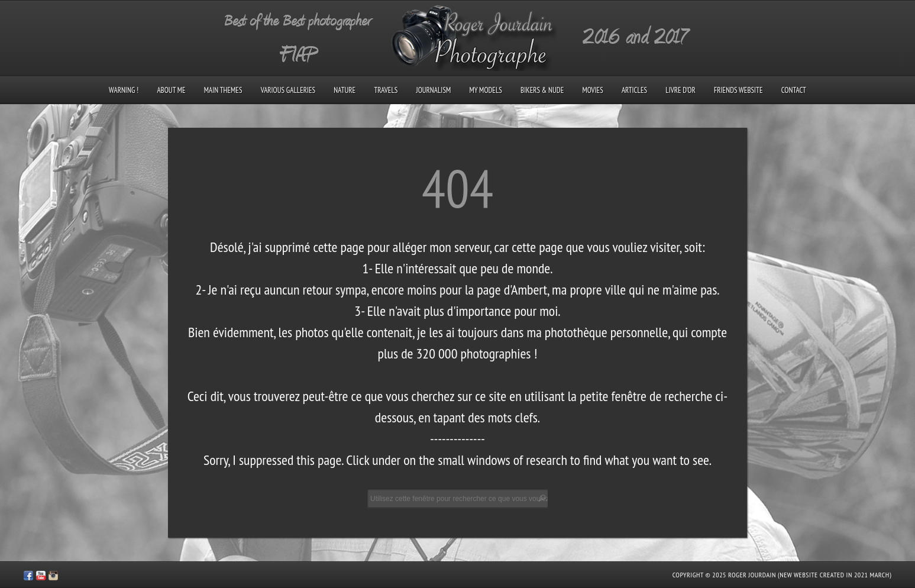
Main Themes (223, 90)
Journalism (434, 90)
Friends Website (738, 90)
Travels (386, 90)
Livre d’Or (680, 90)
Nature (345, 90)
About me (171, 90)
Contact (794, 90)
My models (485, 90)
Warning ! (124, 90)
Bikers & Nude (542, 90)
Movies (592, 90)
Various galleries (288, 90)
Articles (634, 90)
